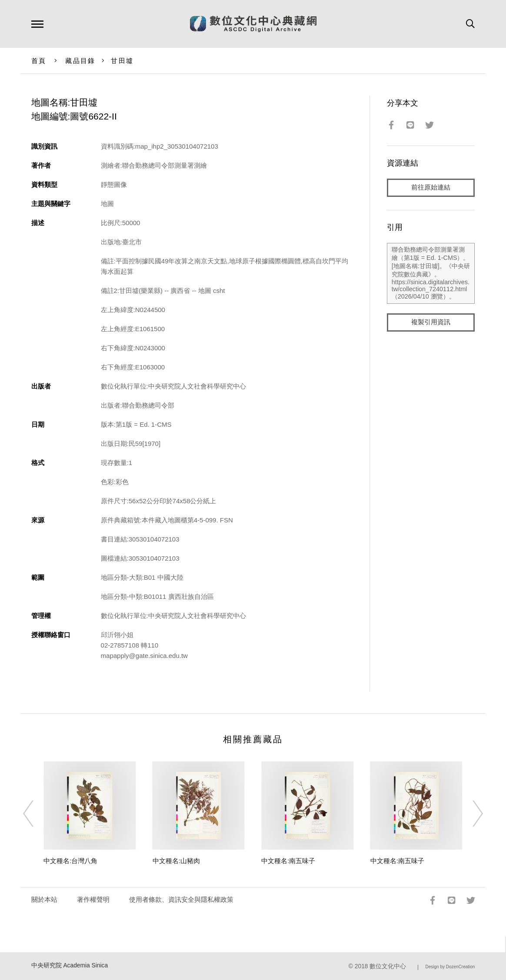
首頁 (39, 61)
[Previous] (36, 814)
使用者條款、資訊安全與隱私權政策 (181, 899)
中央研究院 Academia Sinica (70, 965)
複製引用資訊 (431, 322)
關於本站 (44, 899)
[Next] (470, 814)
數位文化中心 (388, 966)
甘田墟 (122, 61)
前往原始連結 (431, 188)
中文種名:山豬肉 (176, 861)
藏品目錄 (80, 61)
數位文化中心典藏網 (253, 24)
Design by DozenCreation (450, 967)
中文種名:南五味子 (288, 861)
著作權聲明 (93, 899)
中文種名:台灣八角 (70, 861)
